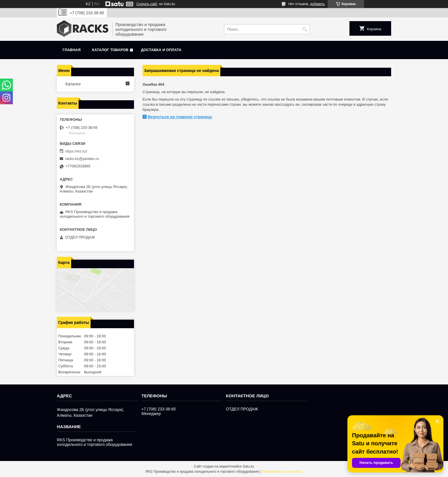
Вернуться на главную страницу (180, 117)
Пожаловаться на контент (282, 472)
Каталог (73, 84)
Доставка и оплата (161, 50)
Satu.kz (248, 466)
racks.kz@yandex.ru (82, 159)
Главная (72, 50)
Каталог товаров (110, 50)
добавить (317, 4)
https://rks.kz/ (76, 151)
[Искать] (305, 29)
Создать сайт (147, 4)
